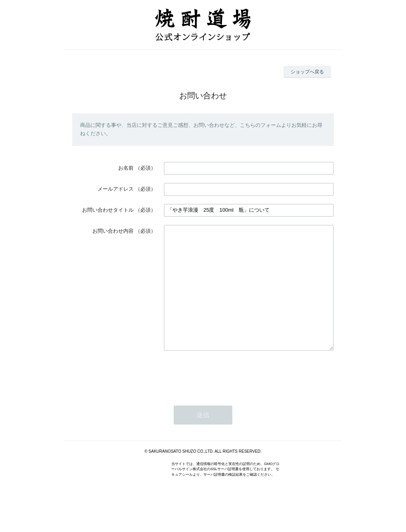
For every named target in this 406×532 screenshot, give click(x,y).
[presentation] (224, 398)
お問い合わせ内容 (113, 231)
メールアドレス (116, 189)
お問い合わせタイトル (108, 210)
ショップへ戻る (307, 72)
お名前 (126, 168)
